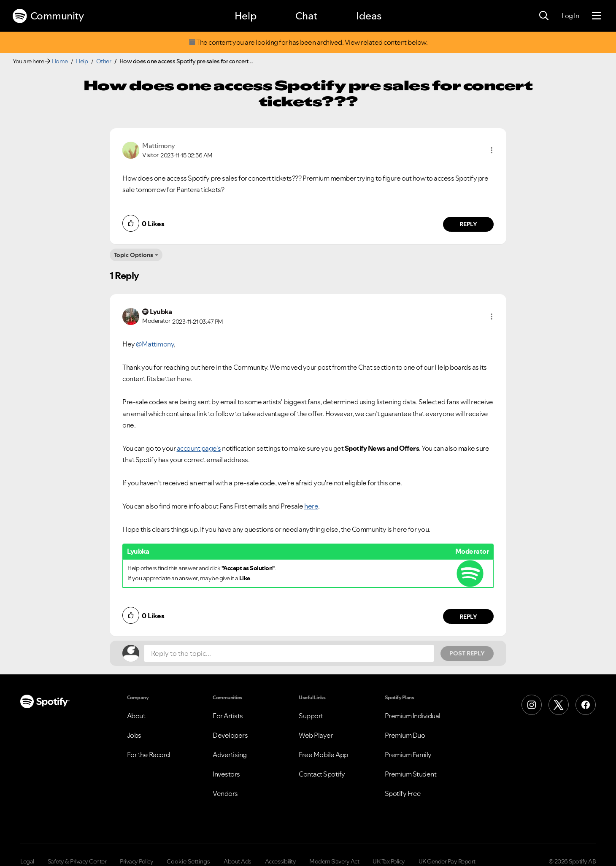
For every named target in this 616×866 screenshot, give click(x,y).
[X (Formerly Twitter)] (559, 705)
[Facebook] (586, 705)
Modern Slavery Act (334, 861)
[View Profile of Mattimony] (159, 146)
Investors (226, 774)
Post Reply (467, 653)
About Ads (238, 861)
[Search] (544, 16)
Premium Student (411, 774)
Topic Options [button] (134, 255)
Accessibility (281, 861)
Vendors (225, 793)
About (136, 716)
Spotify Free (403, 793)
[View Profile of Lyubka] (161, 311)
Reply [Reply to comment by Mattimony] (469, 224)
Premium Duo (405, 735)
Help (246, 16)
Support (311, 716)
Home (60, 61)
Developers (230, 735)
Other (104, 61)
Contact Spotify (322, 774)
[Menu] (596, 16)
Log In (570, 16)
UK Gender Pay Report (447, 861)
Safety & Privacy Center (77, 861)
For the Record (149, 755)
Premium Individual (413, 716)
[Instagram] (532, 705)
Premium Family (408, 755)
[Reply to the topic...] (289, 653)
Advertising (230, 755)
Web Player (316, 735)
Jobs (134, 735)
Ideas (369, 16)
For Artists (228, 716)
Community (48, 16)
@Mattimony (155, 344)
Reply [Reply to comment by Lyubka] (469, 617)
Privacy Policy (136, 861)
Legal (27, 861)
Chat (306, 16)
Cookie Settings (188, 861)
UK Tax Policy (389, 861)
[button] (492, 150)
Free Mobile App (323, 755)
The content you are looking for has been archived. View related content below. (308, 42)
